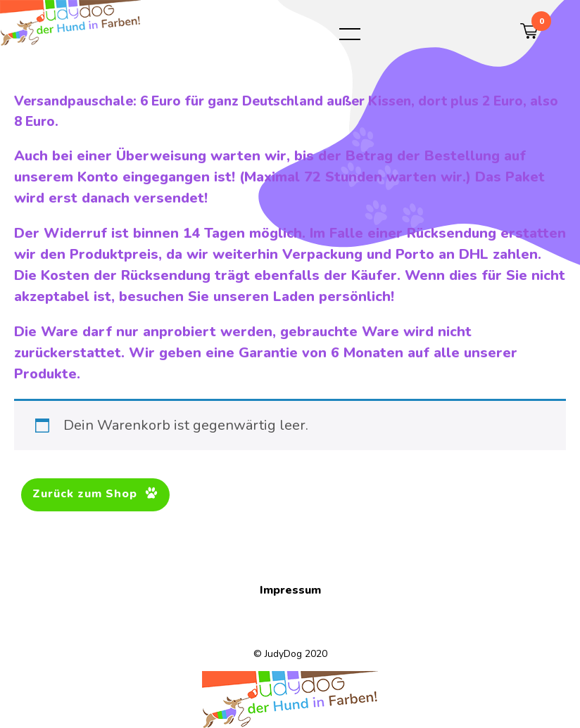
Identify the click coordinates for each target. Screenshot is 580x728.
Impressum (290, 590)
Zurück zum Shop (87, 494)
